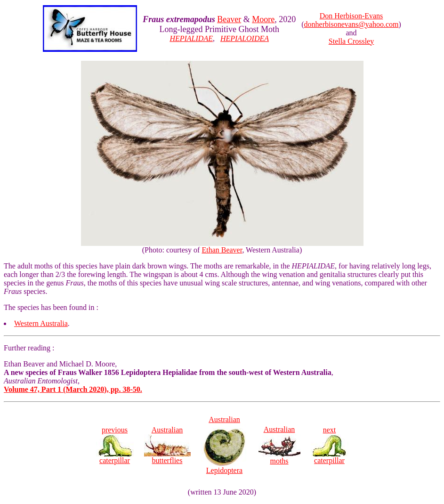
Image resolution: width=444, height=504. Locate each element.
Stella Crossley (351, 41)
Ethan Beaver (222, 250)
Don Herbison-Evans (351, 16)
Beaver (229, 19)
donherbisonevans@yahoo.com (351, 24)
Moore (263, 19)
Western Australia (41, 323)
